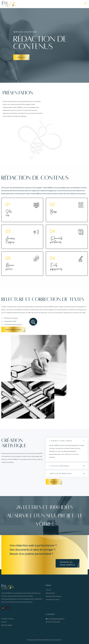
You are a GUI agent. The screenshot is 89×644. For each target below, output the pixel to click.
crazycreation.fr (57, 640)
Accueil (48, 590)
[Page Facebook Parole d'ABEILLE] (3, 608)
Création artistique (8, 619)
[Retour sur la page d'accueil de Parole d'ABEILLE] (7, 587)
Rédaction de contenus (54, 596)
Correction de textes (53, 600)
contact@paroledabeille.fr (56, 619)
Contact (4, 622)
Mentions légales (7, 625)
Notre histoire (50, 593)
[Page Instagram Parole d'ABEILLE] (8, 608)
